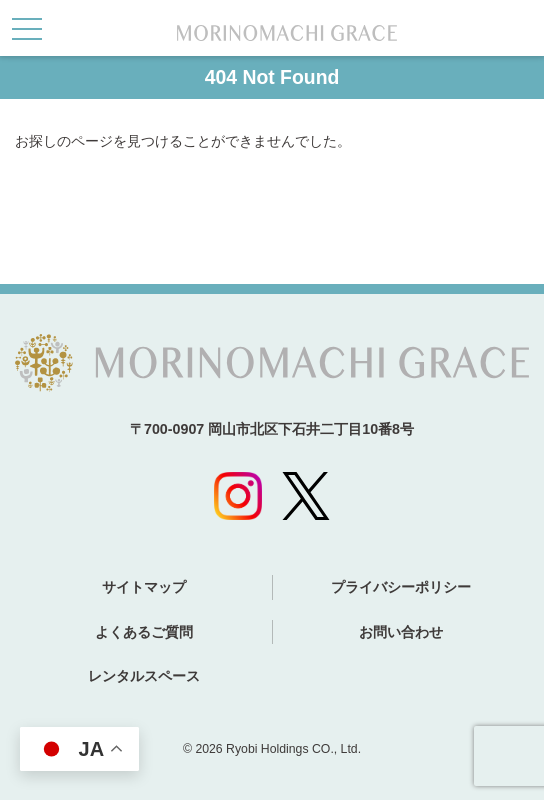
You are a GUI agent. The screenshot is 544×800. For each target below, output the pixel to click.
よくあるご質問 (144, 632)
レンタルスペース (144, 676)
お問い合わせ (401, 632)
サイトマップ (144, 587)
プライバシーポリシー (401, 587)
